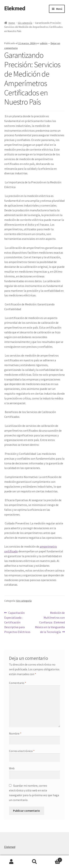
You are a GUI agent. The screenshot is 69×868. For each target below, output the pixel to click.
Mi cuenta (11, 862)
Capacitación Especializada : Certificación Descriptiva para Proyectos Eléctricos (17, 622)
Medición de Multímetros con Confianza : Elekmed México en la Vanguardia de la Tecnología (50, 622)
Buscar (34, 862)
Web (12, 768)
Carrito (54, 859)
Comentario (18, 683)
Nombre (15, 733)
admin (44, 43)
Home (12, 23)
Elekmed (15, 8)
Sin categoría (25, 23)
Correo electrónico (22, 751)
